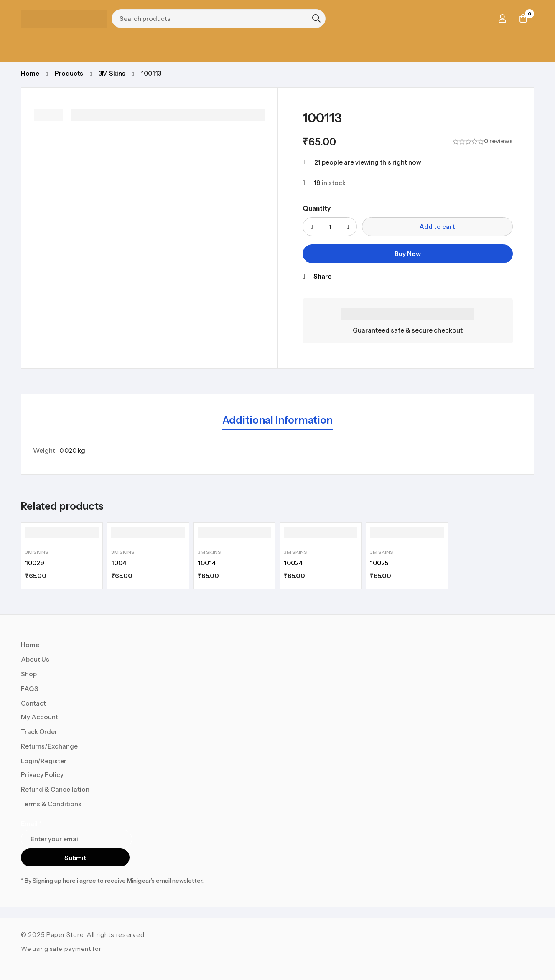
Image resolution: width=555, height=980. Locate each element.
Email (31, 824)
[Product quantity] (330, 227)
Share (322, 276)
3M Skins (112, 73)
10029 (35, 563)
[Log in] (502, 18)
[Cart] (523, 18)
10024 (293, 563)
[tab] (277, 421)
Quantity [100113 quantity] (317, 208)
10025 (379, 563)
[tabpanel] (277, 451)
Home (30, 73)
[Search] (316, 18)
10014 (207, 563)
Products (69, 73)
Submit (75, 858)
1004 (119, 563)
